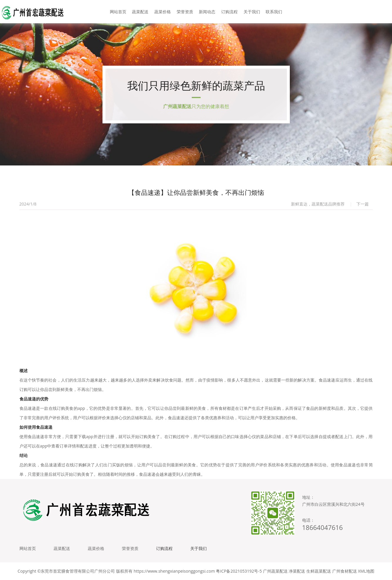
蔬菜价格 (163, 12)
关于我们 (252, 12)
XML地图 (366, 571)
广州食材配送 (345, 571)
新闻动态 (207, 12)
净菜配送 (297, 571)
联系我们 (274, 12)
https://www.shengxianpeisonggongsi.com (174, 571)
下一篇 (363, 204)
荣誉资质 (185, 12)
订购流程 (229, 12)
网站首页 (118, 12)
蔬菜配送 (140, 12)
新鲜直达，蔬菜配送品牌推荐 (318, 204)
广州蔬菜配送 (275, 571)
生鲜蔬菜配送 (319, 571)
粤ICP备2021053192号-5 (239, 571)
